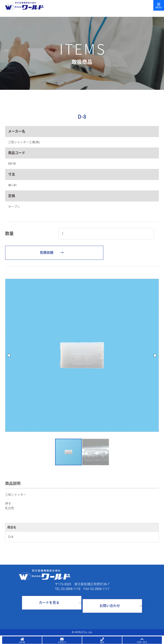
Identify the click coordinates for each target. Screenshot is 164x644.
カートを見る (49, 603)
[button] (9, 355)
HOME (22, 642)
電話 (102, 642)
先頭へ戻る (142, 642)
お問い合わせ (110, 606)
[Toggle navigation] (159, 5)
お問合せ (62, 642)
